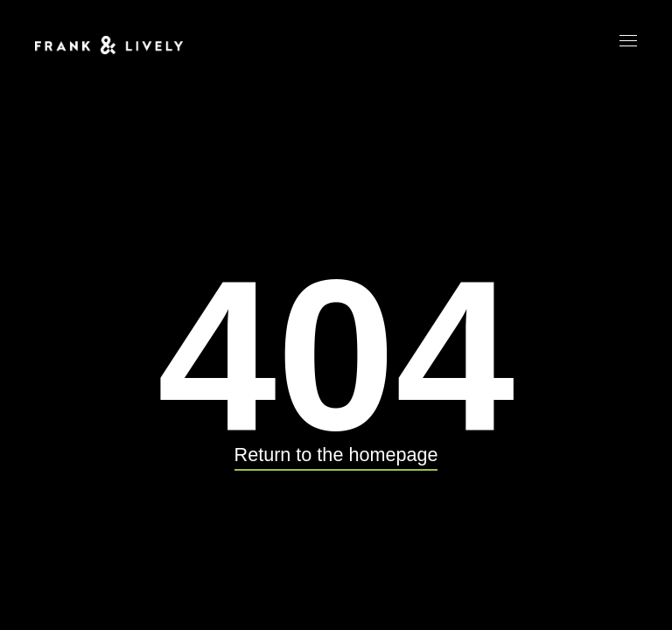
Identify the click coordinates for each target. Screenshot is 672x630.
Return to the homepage (336, 455)
